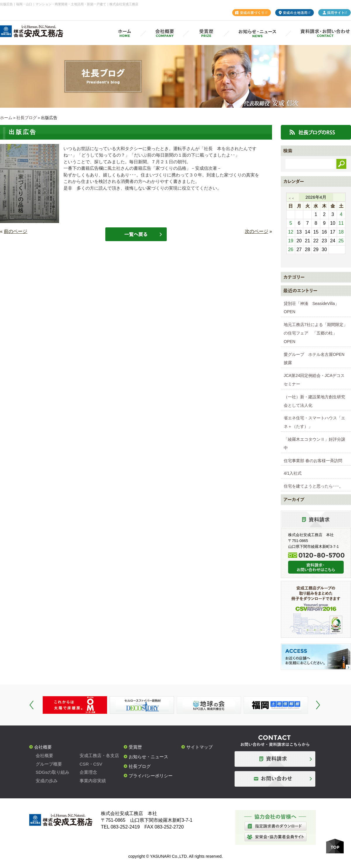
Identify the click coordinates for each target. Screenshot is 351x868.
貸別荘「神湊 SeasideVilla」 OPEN (313, 308)
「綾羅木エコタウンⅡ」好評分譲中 (314, 444)
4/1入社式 (293, 473)
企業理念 (88, 772)
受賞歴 (135, 747)
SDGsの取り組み (53, 772)
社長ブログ (27, 118)
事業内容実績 (93, 781)
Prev (32, 705)
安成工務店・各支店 (99, 755)
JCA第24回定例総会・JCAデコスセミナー (314, 380)
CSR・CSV (91, 764)
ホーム (6, 118)
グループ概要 (49, 764)
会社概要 (43, 747)
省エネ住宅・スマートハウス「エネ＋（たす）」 (314, 422)
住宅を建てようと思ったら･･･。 (313, 486)
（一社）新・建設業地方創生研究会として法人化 (314, 401)
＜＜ (291, 198)
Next (318, 705)
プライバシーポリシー (151, 776)
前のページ (16, 231)
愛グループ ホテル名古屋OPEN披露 (314, 359)
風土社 (114, 168)
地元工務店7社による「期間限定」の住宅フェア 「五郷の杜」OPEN (316, 333)
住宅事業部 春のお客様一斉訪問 (313, 461)
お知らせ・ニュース (148, 757)
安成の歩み (47, 781)
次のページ (257, 231)
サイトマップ (199, 747)
